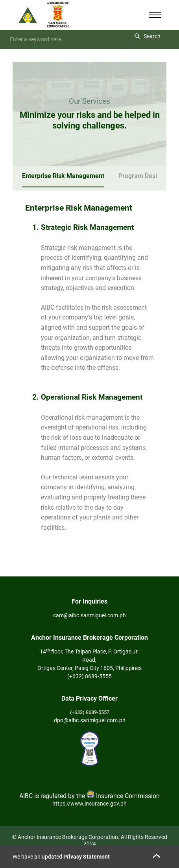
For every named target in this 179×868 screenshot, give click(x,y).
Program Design (141, 176)
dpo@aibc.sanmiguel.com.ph (90, 720)
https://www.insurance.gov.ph (89, 804)
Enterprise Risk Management (63, 176)
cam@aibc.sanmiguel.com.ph (89, 615)
